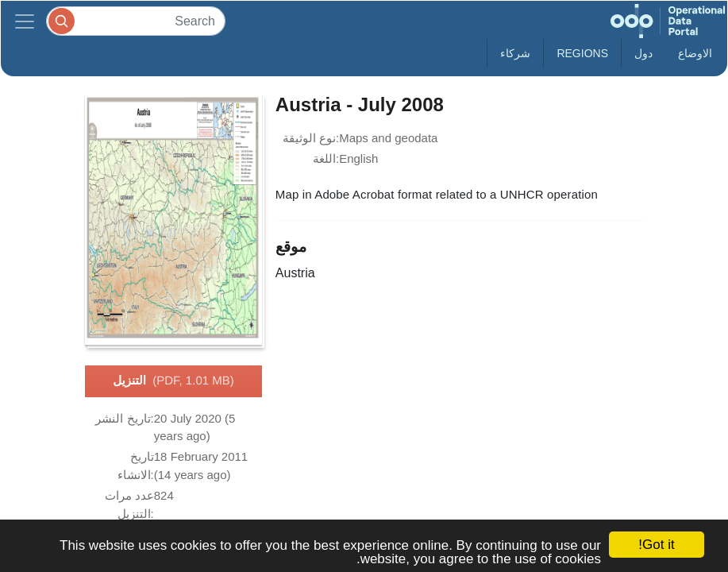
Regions (582, 53)
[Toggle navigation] (25, 21)
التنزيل (173, 381)
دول (643, 53)
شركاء (515, 53)
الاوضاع (695, 53)
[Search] (136, 21)
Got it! (656, 545)
